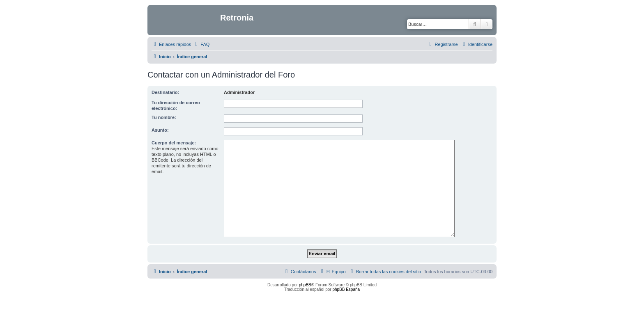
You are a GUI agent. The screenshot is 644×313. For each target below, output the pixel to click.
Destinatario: (165, 92)
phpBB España (346, 289)
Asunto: (160, 130)
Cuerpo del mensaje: (174, 143)
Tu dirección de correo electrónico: (176, 105)
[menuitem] (201, 44)
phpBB (305, 285)
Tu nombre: (164, 117)
